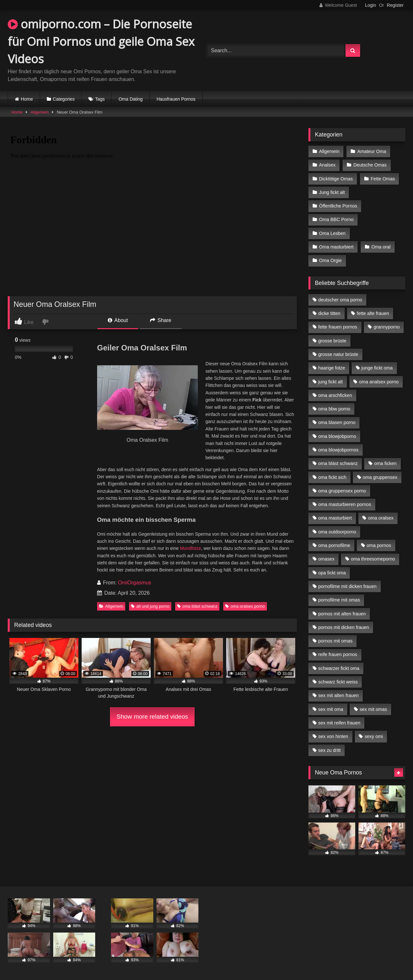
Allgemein (40, 112)
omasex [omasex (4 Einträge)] (326, 559)
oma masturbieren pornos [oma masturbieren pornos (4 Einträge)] (345, 504)
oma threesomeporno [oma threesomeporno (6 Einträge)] (373, 559)
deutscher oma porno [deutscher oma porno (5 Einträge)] (340, 300)
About (118, 320)
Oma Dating (131, 99)
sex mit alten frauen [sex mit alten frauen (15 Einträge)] (338, 695)
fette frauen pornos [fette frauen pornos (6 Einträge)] (338, 327)
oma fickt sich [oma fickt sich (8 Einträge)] (332, 477)
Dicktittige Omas (336, 179)
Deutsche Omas (370, 165)
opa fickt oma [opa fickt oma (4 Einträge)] (332, 573)
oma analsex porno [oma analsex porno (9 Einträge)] (379, 382)
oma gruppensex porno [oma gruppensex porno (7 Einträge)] (342, 491)
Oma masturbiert (336, 247)
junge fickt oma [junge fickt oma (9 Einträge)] (377, 368)
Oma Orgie (330, 260)
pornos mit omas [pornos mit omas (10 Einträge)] (335, 641)
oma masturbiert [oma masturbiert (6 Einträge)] (335, 518)
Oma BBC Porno (336, 219)
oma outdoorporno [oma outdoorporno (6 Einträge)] (337, 532)
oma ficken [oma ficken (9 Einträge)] (385, 463)
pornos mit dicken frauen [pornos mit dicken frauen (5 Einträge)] (344, 627)
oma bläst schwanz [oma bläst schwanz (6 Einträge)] (338, 463)
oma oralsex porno (245, 606)
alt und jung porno (150, 606)
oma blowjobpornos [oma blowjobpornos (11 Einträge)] (338, 450)
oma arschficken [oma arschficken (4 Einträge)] (335, 395)
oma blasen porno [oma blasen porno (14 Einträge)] (337, 422)
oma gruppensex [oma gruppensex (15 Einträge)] (380, 477)
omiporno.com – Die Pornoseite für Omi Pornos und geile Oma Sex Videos (101, 41)
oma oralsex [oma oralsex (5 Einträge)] (381, 518)
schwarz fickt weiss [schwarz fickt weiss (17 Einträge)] (338, 682)
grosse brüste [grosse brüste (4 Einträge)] (332, 341)
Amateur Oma (372, 151)
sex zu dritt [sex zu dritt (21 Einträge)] (329, 750)
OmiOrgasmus (134, 583)
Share (161, 320)
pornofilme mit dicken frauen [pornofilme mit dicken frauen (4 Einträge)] (347, 586)
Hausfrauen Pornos (176, 99)
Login (370, 5)
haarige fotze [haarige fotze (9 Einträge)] (332, 368)
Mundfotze (191, 548)
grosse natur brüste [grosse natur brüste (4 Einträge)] (338, 354)
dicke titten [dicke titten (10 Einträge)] (329, 313)
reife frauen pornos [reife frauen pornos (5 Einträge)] (338, 654)
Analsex (327, 165)
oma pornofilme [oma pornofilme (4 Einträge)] (334, 545)
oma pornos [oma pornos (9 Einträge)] (379, 545)
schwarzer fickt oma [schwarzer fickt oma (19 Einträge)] (339, 668)
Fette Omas (383, 179)
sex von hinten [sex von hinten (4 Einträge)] (333, 736)
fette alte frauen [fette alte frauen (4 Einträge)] (373, 313)
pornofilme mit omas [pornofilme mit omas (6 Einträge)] (339, 600)
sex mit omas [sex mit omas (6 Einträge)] (373, 709)
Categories (64, 99)
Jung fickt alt (332, 192)
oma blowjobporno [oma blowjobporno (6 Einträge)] (337, 436)
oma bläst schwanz (197, 606)
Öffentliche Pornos (338, 206)
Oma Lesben (332, 233)
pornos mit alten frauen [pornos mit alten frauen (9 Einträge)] (342, 614)
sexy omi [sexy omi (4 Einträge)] (374, 736)
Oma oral (381, 247)
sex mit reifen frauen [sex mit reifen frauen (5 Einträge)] (339, 723)
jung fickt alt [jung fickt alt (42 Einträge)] (330, 382)
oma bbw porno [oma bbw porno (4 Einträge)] (334, 409)
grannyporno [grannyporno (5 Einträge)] (387, 327)
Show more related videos (152, 717)
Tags (100, 99)
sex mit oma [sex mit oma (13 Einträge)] (331, 709)
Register (395, 5)
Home (27, 99)
